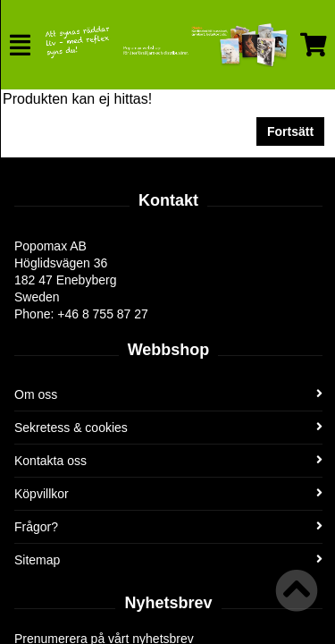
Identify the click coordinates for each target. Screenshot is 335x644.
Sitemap (168, 560)
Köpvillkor (168, 494)
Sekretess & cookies (168, 428)
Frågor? (168, 527)
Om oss (168, 394)
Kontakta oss (168, 461)
